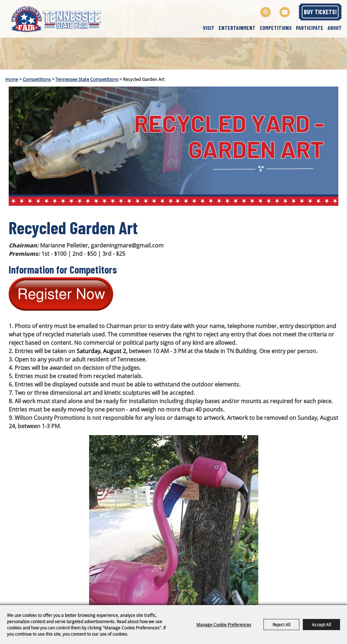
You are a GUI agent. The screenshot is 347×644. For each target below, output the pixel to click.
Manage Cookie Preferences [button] (224, 625)
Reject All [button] (281, 625)
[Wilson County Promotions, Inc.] (62, 18)
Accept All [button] (321, 625)
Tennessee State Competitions (87, 79)
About (335, 28)
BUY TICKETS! (320, 12)
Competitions (276, 28)
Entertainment (237, 28)
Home (12, 79)
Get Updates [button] (285, 12)
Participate (310, 28)
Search (266, 12)
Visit (209, 28)
